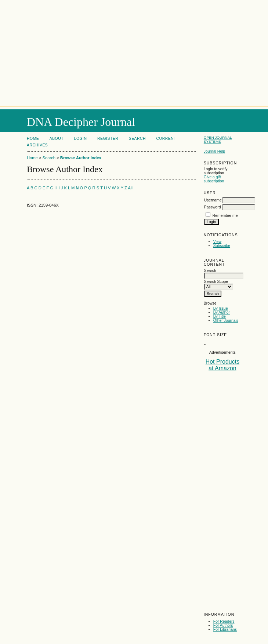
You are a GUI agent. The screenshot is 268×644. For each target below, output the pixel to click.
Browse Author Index (81, 158)
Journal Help (214, 151)
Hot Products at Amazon (222, 365)
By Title (220, 316)
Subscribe (222, 246)
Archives (37, 145)
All (130, 188)
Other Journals (226, 321)
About (57, 139)
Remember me (225, 216)
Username (213, 200)
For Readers (224, 621)
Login (81, 139)
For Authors (223, 625)
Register (108, 139)
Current (166, 139)
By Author (222, 312)
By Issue (221, 308)
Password (213, 207)
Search (137, 139)
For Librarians (225, 630)
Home (33, 139)
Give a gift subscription (214, 179)
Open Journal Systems (218, 139)
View (217, 242)
